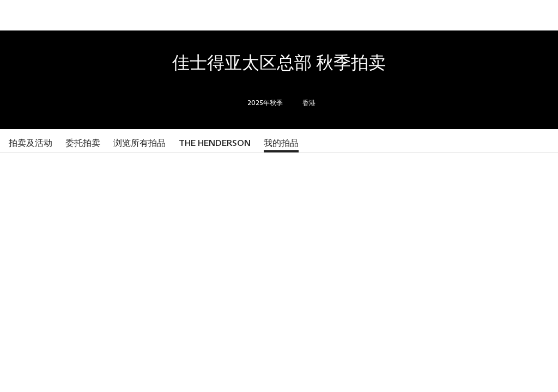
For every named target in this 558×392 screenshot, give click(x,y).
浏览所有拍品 (139, 143)
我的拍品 (281, 143)
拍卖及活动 (31, 143)
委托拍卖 (83, 143)
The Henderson (215, 143)
